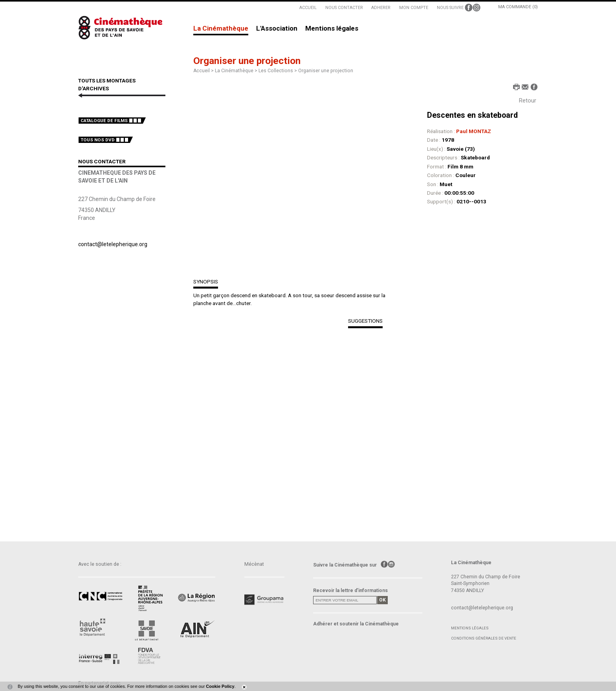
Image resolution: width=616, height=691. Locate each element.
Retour (528, 101)
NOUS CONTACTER (344, 8)
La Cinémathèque (221, 29)
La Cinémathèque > (237, 71)
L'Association (277, 29)
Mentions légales (332, 29)
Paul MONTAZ (474, 131)
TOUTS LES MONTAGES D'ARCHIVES (107, 84)
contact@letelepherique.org (113, 244)
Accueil (202, 71)
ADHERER (381, 8)
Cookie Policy (220, 686)
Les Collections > (278, 71)
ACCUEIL (308, 8)
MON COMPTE (414, 8)
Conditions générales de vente (484, 638)
